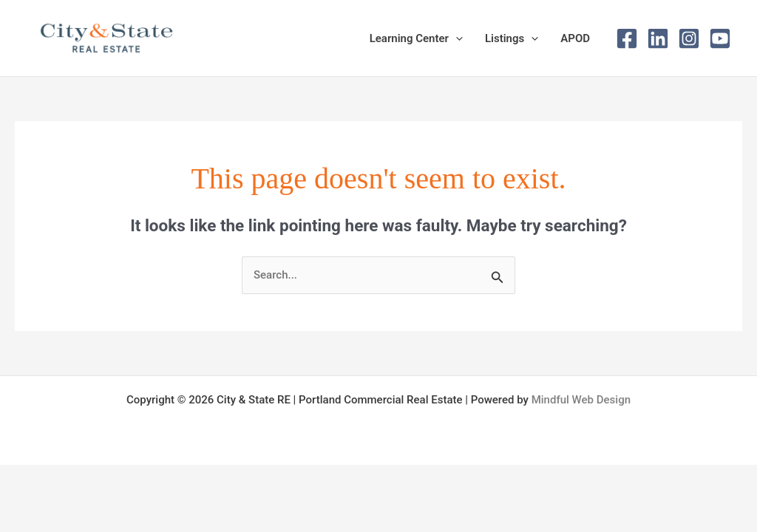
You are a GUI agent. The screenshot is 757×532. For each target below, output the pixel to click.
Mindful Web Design (581, 400)
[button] (456, 38)
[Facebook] (627, 38)
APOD (575, 38)
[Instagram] (689, 38)
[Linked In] (658, 38)
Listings (512, 38)
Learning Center (416, 38)
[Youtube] (720, 38)
